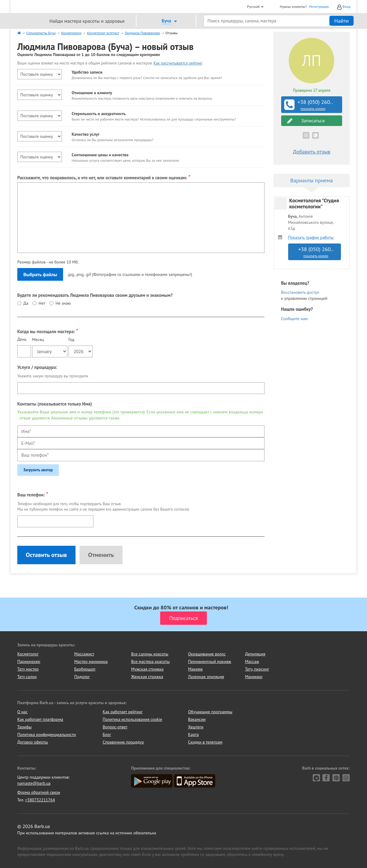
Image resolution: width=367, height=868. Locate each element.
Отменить (101, 555)
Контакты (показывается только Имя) (55, 404)
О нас (22, 712)
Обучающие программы (210, 712)
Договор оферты (33, 742)
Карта (193, 734)
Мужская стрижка (147, 669)
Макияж (195, 669)
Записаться (306, 121)
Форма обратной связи (39, 792)
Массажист (84, 654)
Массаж (252, 661)
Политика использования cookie (133, 719)
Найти (342, 21)
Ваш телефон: (33, 494)
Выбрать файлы (40, 274)
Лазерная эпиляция (206, 677)
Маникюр (254, 677)
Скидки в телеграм (205, 742)
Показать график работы (311, 238)
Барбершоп (85, 669)
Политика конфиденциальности (47, 734)
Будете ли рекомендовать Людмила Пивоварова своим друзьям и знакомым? (95, 295)
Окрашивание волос (207, 654)
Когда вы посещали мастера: (48, 331)
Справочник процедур (123, 742)
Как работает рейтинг (123, 712)
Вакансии (197, 719)
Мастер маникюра (91, 661)
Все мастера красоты (150, 661)
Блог (107, 734)
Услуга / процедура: (37, 367)
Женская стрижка (147, 677)
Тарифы (24, 727)
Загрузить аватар (38, 470)
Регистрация (319, 7)
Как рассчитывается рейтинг (178, 63)
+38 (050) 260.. (312, 105)
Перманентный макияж (210, 661)
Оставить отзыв (46, 555)
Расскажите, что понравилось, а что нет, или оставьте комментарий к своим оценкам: (104, 177)
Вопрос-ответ (115, 727)
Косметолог (28, 654)
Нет (42, 303)
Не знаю (63, 303)
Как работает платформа (40, 719)
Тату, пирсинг (257, 669)
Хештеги (196, 727)
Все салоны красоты (150, 654)
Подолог (82, 677)
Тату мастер (28, 669)
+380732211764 (40, 800)
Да (26, 303)
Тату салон (27, 677)
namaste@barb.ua (34, 783)
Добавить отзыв (311, 152)
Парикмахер (29, 661)
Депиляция (255, 654)
